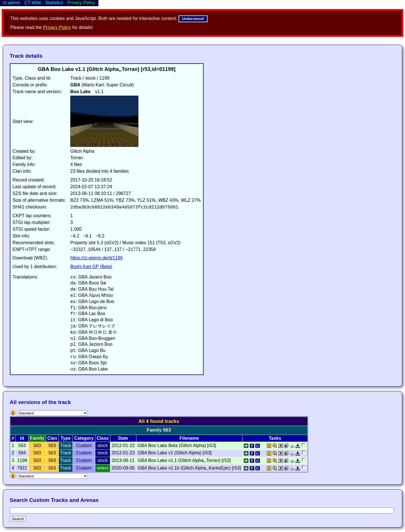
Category (84, 438)
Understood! (193, 19)
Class (103, 438)
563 (37, 445)
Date (123, 438)
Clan (52, 438)
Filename (189, 438)
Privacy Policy (57, 27)
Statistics (54, 3)
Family (37, 438)
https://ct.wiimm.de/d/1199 (96, 258)
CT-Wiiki (33, 3)
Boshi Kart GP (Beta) (91, 267)
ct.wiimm (12, 3)
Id (22, 438)
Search (18, 519)
